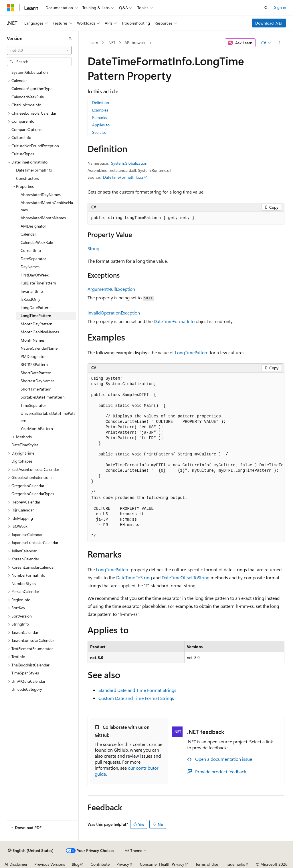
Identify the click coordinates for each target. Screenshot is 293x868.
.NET (111, 42)
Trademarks (235, 864)
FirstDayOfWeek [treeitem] (35, 275)
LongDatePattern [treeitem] (36, 307)
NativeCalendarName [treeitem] (39, 348)
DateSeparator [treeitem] (33, 259)
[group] (186, 458)
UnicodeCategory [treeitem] (27, 689)
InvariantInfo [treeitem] (32, 291)
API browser (135, 42)
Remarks (100, 117)
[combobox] (39, 50)
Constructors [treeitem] (27, 178)
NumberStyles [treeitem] (24, 583)
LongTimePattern (192, 352)
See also (99, 132)
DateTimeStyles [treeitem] (25, 445)
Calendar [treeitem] (28, 234)
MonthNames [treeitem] (33, 340)
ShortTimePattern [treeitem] (36, 389)
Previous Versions (50, 864)
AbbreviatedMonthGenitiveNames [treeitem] (47, 206)
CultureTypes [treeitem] (23, 154)
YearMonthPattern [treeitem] (37, 428)
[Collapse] (70, 38)
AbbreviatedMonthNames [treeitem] (43, 218)
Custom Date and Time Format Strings (136, 698)
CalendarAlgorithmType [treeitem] (32, 88)
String (93, 248)
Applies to (101, 125)
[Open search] (266, 8)
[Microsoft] (11, 8)
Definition (101, 102)
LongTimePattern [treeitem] (36, 315)
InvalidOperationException (114, 313)
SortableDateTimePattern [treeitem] (43, 397)
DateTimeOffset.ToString (186, 577)
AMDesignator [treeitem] (33, 226)
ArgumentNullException (111, 289)
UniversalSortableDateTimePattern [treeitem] (48, 417)
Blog (76, 864)
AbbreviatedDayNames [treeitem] (41, 195)
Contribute (100, 864)
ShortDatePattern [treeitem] (36, 373)
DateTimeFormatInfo (174, 321)
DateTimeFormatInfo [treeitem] (34, 170)
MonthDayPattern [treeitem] (36, 324)
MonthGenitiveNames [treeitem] (40, 332)
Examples (100, 110)
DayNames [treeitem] (30, 267)
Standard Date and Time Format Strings (137, 690)
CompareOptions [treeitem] (26, 129)
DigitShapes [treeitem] (22, 461)
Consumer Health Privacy (162, 864)
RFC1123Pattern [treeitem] (34, 364)
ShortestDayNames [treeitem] (37, 381)
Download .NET (269, 23)
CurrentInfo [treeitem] (31, 250)
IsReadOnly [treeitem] (30, 299)
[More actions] (279, 43)
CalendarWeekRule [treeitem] (28, 97)
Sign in (280, 7)
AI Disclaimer (16, 864)
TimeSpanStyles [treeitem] (25, 673)
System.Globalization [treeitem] (30, 72)
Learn (93, 42)
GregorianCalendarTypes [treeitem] (33, 494)
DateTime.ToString (134, 577)
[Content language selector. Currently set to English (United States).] (31, 851)
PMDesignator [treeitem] (33, 356)
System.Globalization (129, 163)
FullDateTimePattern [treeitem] (38, 283)
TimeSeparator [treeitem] (33, 405)
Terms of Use (207, 864)
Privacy (123, 864)
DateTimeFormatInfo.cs (123, 177)
